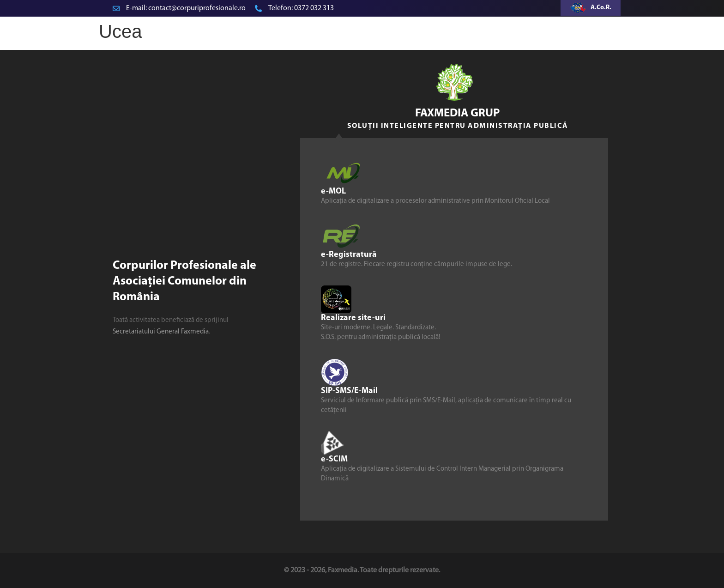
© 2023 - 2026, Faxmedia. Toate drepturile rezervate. (362, 570)
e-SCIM (334, 459)
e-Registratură (349, 255)
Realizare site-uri (353, 318)
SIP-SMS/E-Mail (349, 391)
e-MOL (333, 191)
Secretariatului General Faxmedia (161, 332)
